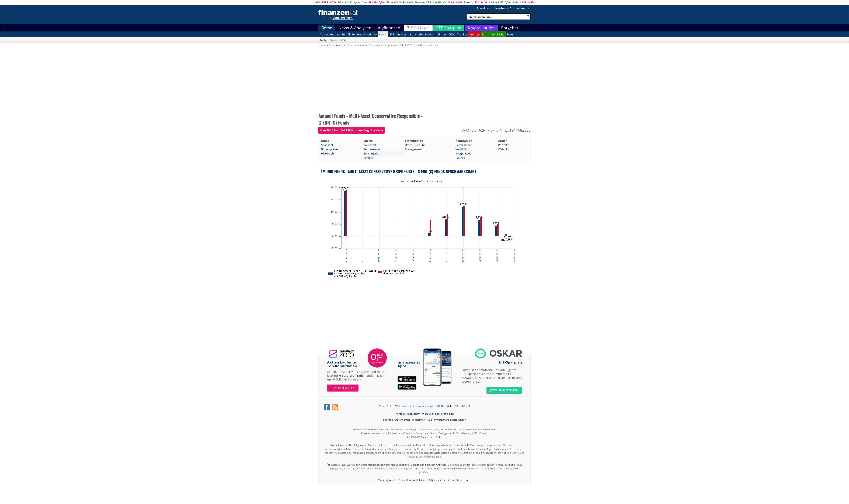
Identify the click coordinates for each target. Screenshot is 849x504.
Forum (511, 34)
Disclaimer (418, 420)
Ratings (460, 158)
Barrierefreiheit (444, 414)
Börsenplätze (329, 149)
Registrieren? (503, 8)
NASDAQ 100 (437, 406)
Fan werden (523, 8)
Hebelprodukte (367, 34)
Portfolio (504, 145)
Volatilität (462, 149)
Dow (364, 2)
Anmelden (483, 8)
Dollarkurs (422, 480)
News (333, 40)
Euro (467, 2)
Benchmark (371, 153)
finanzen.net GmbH (432, 437)
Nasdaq (420, 2)
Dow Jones (422, 406)
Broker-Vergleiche (493, 34)
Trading (462, 34)
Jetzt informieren (343, 388)
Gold (516, 2)
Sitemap (388, 420)
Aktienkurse (435, 480)
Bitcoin (447, 480)
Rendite (368, 158)
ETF (392, 34)
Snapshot (327, 145)
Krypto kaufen (481, 28)
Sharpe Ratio (464, 153)
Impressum (413, 414)
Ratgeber (510, 28)
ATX (318, 2)
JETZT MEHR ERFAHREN (504, 390)
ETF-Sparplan (449, 28)
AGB (429, 420)
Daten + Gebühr (415, 145)
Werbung (428, 414)
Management (413, 149)
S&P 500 (465, 406)
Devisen (430, 34)
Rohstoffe (416, 34)
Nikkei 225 (453, 406)
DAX (341, 2)
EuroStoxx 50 (407, 406)
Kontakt (400, 414)
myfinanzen (389, 28)
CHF (492, 2)
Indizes (335, 34)
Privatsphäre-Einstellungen (450, 420)
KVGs (343, 40)
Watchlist (504, 149)
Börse (327, 28)
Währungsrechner (388, 480)
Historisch (328, 153)
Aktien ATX (385, 406)
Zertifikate (348, 34)
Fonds (383, 34)
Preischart (370, 145)
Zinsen (442, 34)
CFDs (452, 34)
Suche (323, 40)
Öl (445, 2)
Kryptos (474, 34)
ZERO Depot (420, 28)
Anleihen (402, 34)
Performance (464, 145)
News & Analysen (355, 28)
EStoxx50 (392, 2)
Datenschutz (402, 420)
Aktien (324, 34)
